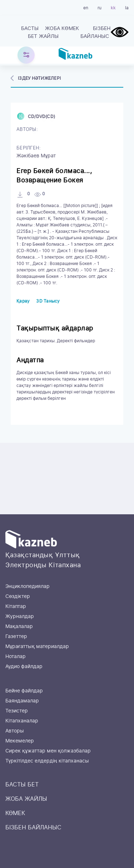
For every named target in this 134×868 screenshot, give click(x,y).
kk (113, 8)
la (127, 8)
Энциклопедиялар (28, 587)
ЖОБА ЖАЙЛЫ (49, 33)
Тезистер (17, 711)
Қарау (23, 301)
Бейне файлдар (24, 691)
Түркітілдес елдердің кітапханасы (47, 761)
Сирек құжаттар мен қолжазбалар (48, 751)
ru (100, 8)
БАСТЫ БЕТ (30, 33)
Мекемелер (20, 741)
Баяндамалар (22, 701)
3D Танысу (48, 301)
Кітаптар (16, 607)
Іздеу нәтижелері (39, 78)
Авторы (15, 731)
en (86, 8)
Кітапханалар (22, 721)
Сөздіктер (18, 597)
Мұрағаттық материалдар (37, 647)
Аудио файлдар (24, 667)
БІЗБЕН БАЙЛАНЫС (95, 33)
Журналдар (20, 617)
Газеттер (16, 637)
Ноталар (16, 657)
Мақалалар (19, 627)
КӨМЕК (70, 29)
